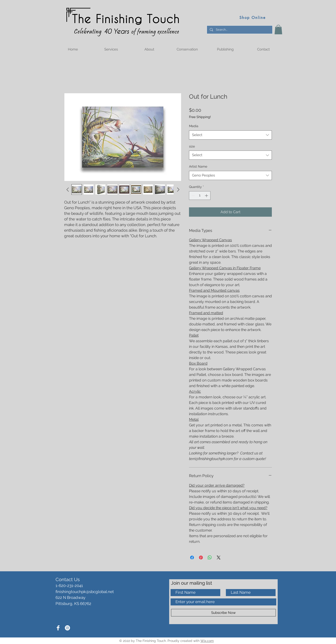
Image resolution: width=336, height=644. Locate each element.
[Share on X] (219, 558)
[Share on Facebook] (192, 558)
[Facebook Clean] (58, 628)
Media (194, 126)
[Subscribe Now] (223, 613)
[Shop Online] (252, 18)
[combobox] (230, 135)
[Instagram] (67, 628)
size (192, 146)
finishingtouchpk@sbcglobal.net (85, 592)
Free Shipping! (200, 117)
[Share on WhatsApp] (210, 558)
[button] (278, 30)
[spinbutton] (200, 196)
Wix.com (207, 641)
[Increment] (207, 196)
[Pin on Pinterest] (201, 558)
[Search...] (239, 30)
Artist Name (198, 166)
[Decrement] (193, 196)
